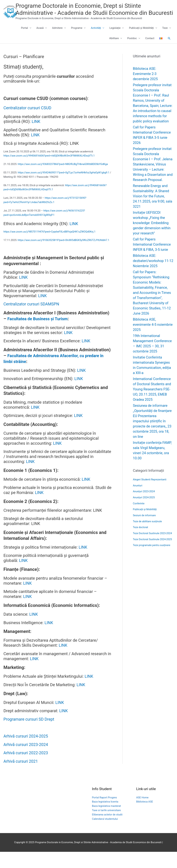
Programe (77, 36)
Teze (165, 36)
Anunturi (138, 493)
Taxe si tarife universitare (106, 826)
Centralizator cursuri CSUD (30, 116)
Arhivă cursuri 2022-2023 (27, 769)
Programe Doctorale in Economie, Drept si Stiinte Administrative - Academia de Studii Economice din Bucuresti (92, 13)
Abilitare (114, 46)
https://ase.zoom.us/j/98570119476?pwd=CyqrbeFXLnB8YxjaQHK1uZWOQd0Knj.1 (51, 244)
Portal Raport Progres (104, 814)
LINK (36, 130)
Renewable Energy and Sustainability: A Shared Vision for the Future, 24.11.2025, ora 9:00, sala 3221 (153, 204)
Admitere (57, 36)
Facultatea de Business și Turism (41, 335)
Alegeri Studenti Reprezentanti (150, 487)
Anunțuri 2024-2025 (144, 505)
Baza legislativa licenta (105, 818)
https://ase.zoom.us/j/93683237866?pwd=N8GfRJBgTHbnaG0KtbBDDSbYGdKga (65, 172)
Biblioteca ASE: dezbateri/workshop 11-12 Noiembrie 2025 (153, 269)
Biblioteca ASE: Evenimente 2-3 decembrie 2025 (145, 82)
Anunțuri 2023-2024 (144, 499)
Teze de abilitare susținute (148, 528)
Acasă (40, 36)
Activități (96, 36)
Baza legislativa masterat (106, 822)
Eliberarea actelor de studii (107, 831)
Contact (150, 46)
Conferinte (139, 511)
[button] (169, 46)
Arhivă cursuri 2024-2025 (27, 752)
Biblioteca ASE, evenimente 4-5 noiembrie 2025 (153, 332)
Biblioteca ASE (145, 818)
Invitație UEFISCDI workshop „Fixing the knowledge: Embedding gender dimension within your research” (152, 231)
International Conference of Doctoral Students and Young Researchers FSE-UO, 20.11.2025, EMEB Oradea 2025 (152, 397)
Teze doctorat (141, 534)
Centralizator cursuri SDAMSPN (32, 320)
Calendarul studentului (105, 835)
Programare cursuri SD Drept (30, 736)
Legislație (115, 36)
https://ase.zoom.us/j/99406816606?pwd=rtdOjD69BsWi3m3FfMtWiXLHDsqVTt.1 (51, 164)
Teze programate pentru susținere (152, 562)
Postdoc (132, 46)
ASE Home (142, 814)
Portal (24, 36)
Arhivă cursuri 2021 (21, 778)
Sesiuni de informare (145, 522)
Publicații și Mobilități (141, 36)
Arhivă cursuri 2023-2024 (27, 761)
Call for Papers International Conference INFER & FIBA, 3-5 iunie (152, 252)
